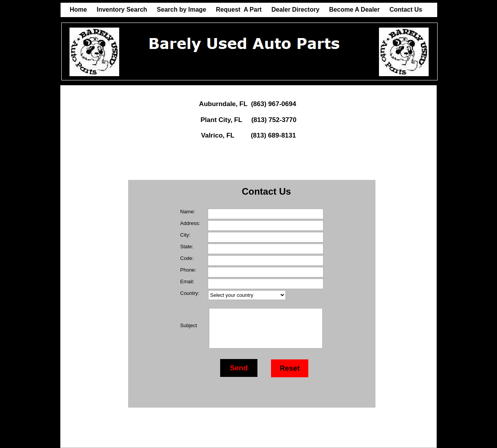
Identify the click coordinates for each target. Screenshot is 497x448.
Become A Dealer (355, 10)
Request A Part (239, 10)
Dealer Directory (295, 10)
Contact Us (406, 10)
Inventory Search (122, 10)
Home (78, 10)
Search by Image (182, 10)
